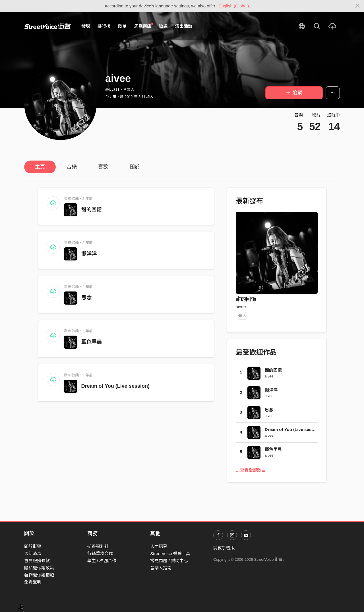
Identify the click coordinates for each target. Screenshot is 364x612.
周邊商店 (144, 26)
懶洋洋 (89, 254)
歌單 (122, 26)
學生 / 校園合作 (102, 561)
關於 (135, 167)
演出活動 (184, 26)
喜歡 (103, 167)
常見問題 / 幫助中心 (169, 561)
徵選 (163, 26)
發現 (86, 26)
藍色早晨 (92, 342)
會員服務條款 (37, 561)
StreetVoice (48, 26)
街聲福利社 (98, 546)
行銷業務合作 (100, 554)
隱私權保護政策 (39, 568)
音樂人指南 (161, 568)
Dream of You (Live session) (115, 386)
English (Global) (234, 6)
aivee (241, 306)
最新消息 (33, 554)
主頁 (40, 167)
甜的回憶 (92, 210)
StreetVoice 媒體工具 (170, 554)
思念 (86, 298)
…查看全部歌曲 (251, 472)
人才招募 (159, 546)
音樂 (72, 167)
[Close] (358, 6)
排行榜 (104, 26)
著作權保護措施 (39, 575)
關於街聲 (33, 546)
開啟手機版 (224, 548)
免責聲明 (33, 582)
